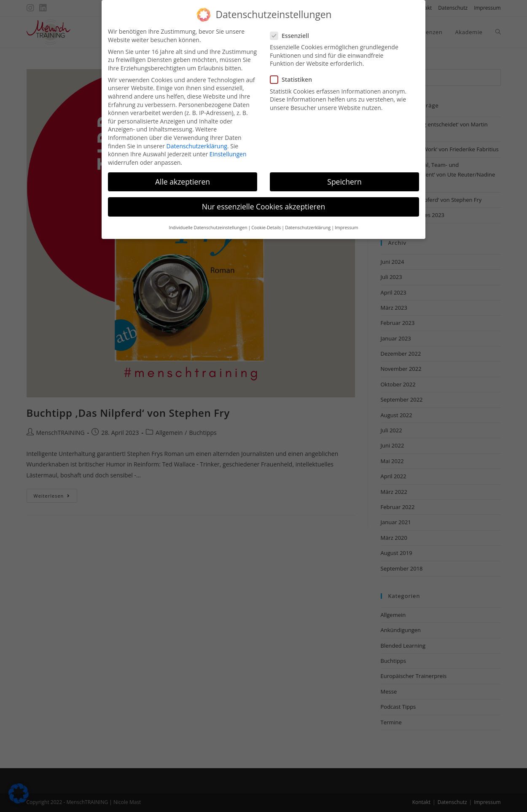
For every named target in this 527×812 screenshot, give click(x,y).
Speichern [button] (344, 174)
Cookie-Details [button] (266, 221)
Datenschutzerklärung (197, 139)
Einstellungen (228, 147)
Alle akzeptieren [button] (183, 174)
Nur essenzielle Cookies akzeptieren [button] (264, 199)
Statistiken (294, 73)
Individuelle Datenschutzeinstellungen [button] (208, 221)
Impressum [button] (346, 221)
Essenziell (293, 28)
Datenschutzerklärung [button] (308, 221)
